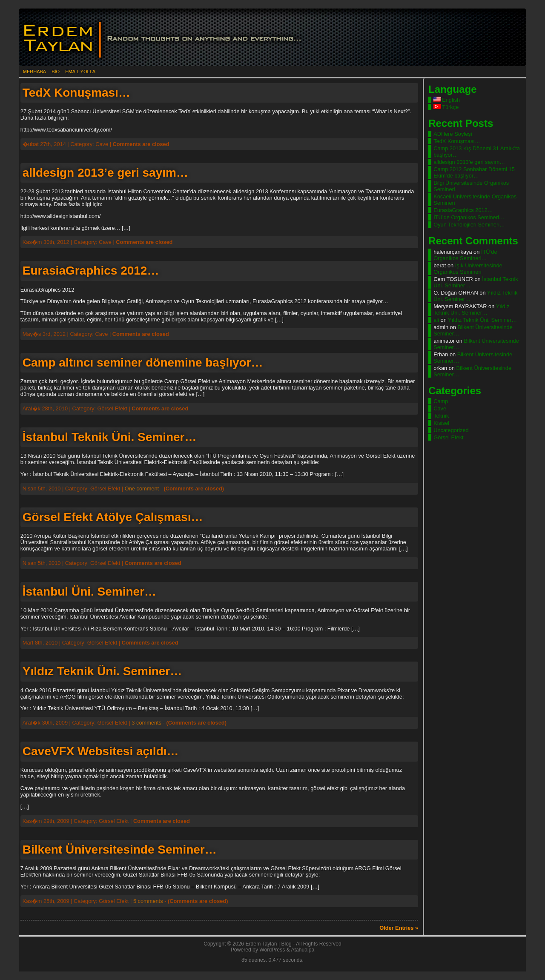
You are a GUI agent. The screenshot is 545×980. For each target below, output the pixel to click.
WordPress (272, 950)
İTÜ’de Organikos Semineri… (469, 217)
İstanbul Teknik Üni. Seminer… (110, 437)
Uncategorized (451, 430)
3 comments (146, 723)
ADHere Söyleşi (453, 134)
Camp (441, 401)
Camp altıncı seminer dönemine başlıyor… (143, 362)
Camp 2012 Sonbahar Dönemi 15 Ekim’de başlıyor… (474, 172)
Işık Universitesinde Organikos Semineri (468, 269)
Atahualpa (303, 950)
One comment (142, 489)
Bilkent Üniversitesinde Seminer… (120, 850)
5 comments (148, 901)
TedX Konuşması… (76, 93)
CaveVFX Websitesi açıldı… (101, 751)
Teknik (441, 416)
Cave (440, 408)
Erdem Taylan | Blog (268, 944)
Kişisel (441, 423)
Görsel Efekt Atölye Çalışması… (113, 517)
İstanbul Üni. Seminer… (89, 592)
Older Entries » (399, 928)
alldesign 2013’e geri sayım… (105, 173)
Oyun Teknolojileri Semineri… (469, 225)
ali (436, 320)
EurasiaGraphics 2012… (91, 271)
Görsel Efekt (448, 437)
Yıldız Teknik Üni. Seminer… (102, 671)
